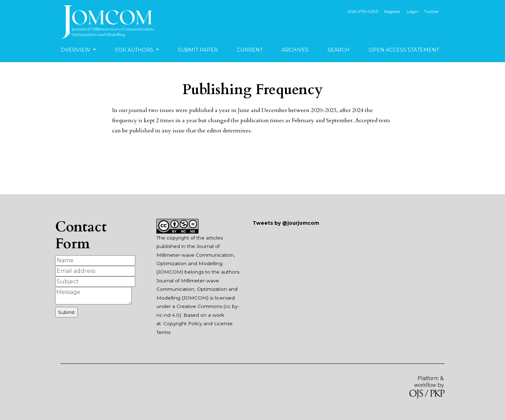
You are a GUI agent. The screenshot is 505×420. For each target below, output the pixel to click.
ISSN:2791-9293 (363, 11)
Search (338, 50)
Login (412, 11)
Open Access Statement (404, 50)
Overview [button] (76, 50)
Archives (295, 50)
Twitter (432, 11)
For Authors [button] (135, 50)
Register (392, 11)
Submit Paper (198, 50)
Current (250, 50)
